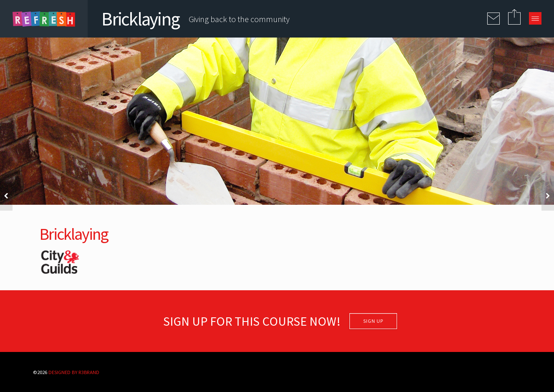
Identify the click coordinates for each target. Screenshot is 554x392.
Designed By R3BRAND (74, 372)
